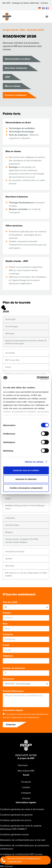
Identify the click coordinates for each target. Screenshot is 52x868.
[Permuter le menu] (47, 17)
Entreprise (8, 634)
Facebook (26, 782)
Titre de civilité (10, 602)
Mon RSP (6, 3)
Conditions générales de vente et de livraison (22, 809)
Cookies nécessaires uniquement (26, 488)
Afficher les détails (34, 462)
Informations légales (13, 710)
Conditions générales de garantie (16, 815)
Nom (5, 624)
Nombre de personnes (14, 668)
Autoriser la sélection (26, 479)
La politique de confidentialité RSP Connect (21, 854)
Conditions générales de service (16, 820)
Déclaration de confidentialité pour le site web (23, 840)
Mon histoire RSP (26, 771)
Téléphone (8, 656)
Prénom (7, 613)
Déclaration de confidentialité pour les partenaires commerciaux (25, 847)
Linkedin (26, 787)
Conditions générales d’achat (14, 835)
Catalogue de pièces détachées (25, 3)
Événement (8, 679)
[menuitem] (40, 8)
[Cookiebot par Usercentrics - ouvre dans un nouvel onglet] (37, 378)
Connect (44, 3)
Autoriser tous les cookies (26, 470)
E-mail (6, 645)
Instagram (26, 793)
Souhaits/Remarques (13, 691)
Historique (23, 765)
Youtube (26, 798)
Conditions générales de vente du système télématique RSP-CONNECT (21, 827)
